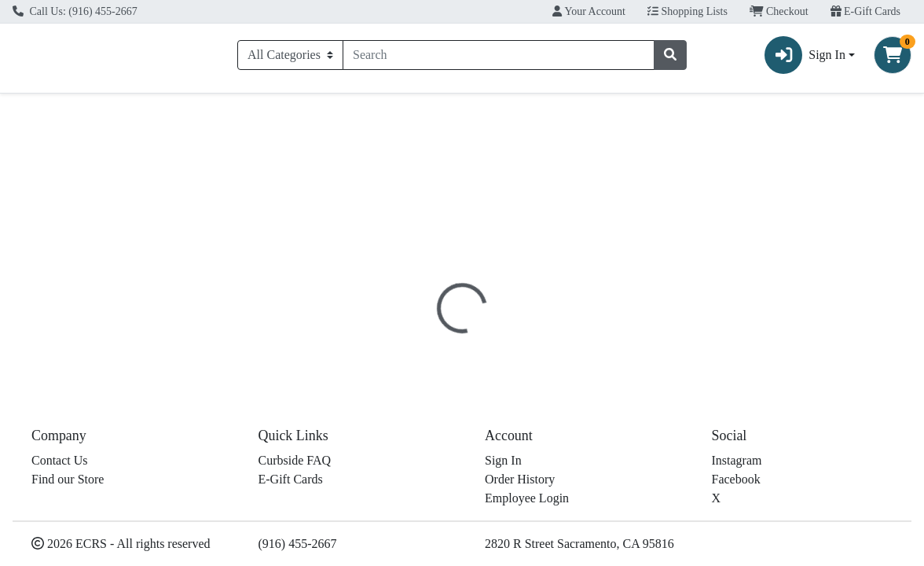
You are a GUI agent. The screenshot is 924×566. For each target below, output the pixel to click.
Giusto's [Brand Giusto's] (562, 404)
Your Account (589, 11)
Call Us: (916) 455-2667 (75, 11)
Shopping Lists (687, 11)
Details (426, 329)
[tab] (426, 329)
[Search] (499, 58)
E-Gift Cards (865, 11)
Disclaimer (565, 329)
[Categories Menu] (290, 58)
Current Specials (67, 114)
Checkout (779, 11)
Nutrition (491, 329)
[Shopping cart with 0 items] (893, 58)
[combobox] (499, 58)
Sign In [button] (805, 58)
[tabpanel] (654, 411)
